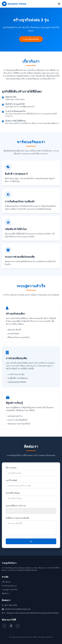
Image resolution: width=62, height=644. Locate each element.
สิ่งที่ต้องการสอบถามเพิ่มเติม (18, 518)
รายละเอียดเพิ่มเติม (31, 39)
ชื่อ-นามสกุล (11, 468)
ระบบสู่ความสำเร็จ (10, 590)
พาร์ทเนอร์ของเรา (9, 586)
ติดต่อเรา (6, 593)
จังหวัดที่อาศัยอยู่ (13, 493)
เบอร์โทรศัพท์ (11, 480)
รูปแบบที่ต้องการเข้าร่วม (16, 506)
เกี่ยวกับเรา (6, 582)
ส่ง (31, 541)
